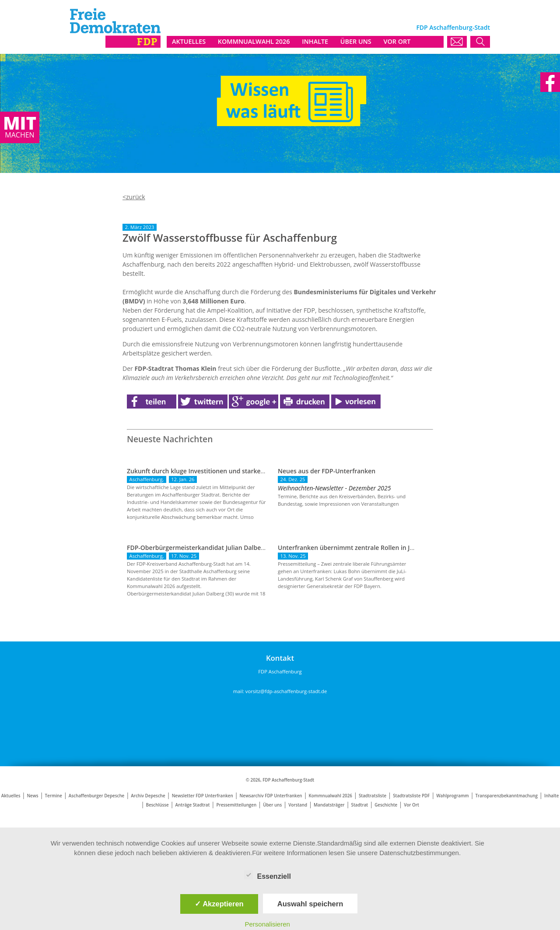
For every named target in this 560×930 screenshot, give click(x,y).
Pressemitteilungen (236, 805)
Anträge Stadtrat (193, 805)
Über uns (272, 805)
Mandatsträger (329, 805)
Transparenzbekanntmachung (507, 796)
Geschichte (386, 805)
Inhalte (551, 796)
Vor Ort (411, 805)
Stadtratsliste (373, 796)
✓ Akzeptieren (219, 904)
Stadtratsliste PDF (411, 796)
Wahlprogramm (452, 796)
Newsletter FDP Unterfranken (203, 796)
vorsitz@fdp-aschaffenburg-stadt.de (286, 691)
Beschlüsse (157, 805)
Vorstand (298, 805)
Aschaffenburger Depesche (96, 796)
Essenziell (268, 875)
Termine (53, 796)
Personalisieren (268, 924)
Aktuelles (11, 796)
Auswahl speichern (310, 904)
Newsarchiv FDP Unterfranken (271, 796)
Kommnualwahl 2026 (331, 796)
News (32, 796)
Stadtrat (360, 805)
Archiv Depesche (148, 796)
